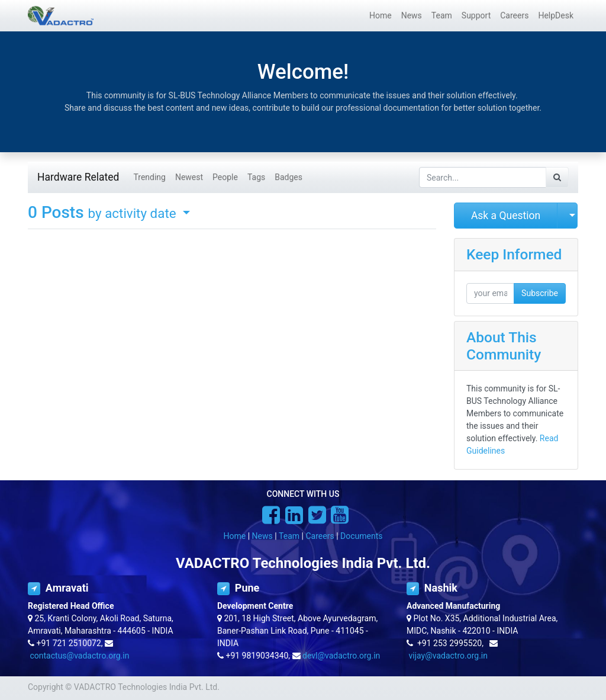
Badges (289, 177)
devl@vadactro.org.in (341, 656)
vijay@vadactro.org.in (448, 656)
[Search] (557, 177)
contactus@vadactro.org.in (79, 656)
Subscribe (540, 293)
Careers (320, 536)
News (262, 536)
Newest (189, 177)
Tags (256, 177)
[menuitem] (381, 16)
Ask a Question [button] (506, 216)
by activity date (134, 213)
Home (235, 536)
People (225, 177)
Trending (149, 177)
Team (289, 536)
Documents (361, 536)
